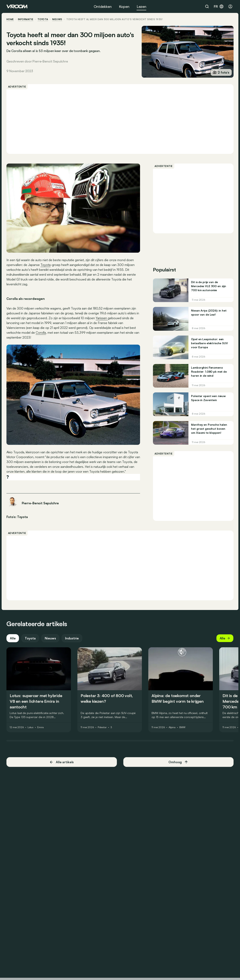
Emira (40, 727)
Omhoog (178, 762)
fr (219, 6)
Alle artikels (62, 762)
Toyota (43, 19)
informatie (26, 19)
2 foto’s (221, 72)
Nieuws (50, 638)
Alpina (172, 727)
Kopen (124, 6)
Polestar (102, 727)
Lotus (31, 727)
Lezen (141, 6)
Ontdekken (103, 6)
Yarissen (102, 318)
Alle (13, 638)
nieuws (57, 19)
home (10, 19)
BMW (182, 727)
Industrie (72, 638)
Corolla (41, 333)
